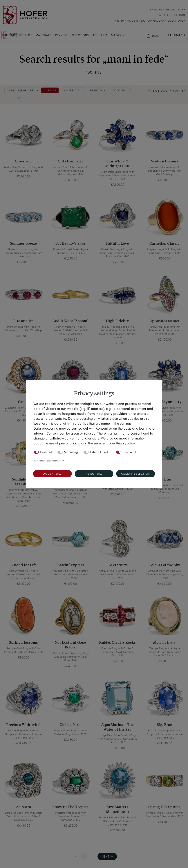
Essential (46, 452)
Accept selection (136, 474)
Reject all (94, 474)
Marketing (71, 452)
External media (100, 452)
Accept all (52, 474)
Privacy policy (126, 443)
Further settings (47, 461)
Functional (129, 452)
